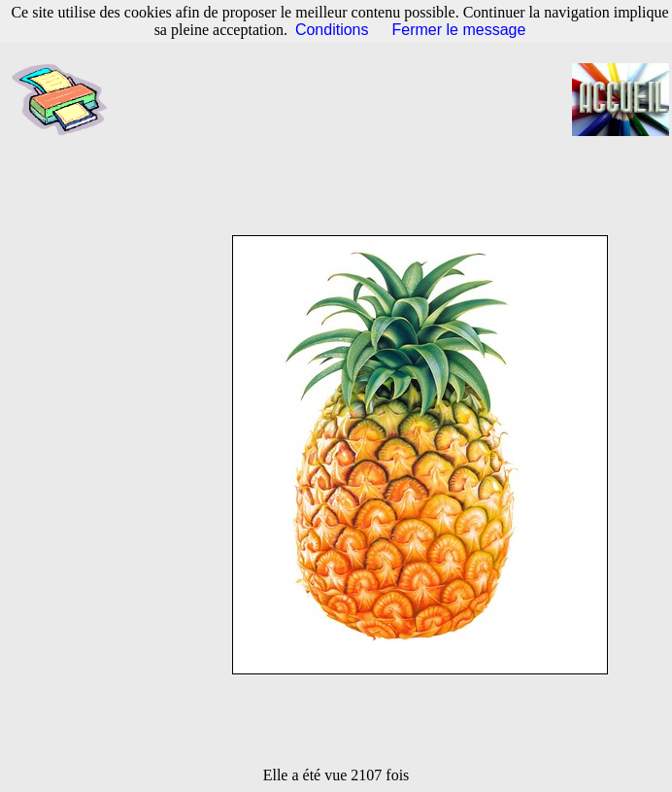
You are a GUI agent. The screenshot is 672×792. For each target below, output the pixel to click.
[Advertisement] (350, 100)
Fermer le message (459, 30)
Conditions (332, 30)
